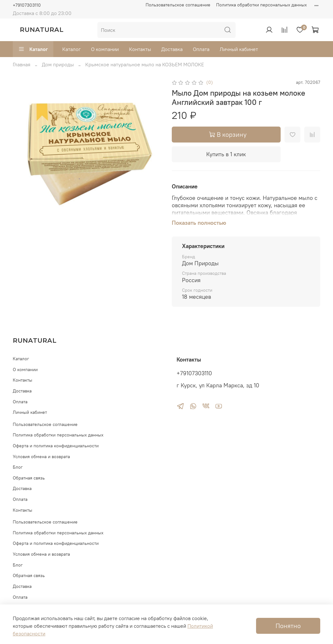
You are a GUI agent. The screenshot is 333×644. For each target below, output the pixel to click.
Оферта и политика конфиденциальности (56, 446)
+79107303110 (27, 5)
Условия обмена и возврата (41, 457)
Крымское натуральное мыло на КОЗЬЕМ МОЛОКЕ (145, 64)
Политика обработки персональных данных (261, 5)
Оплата (201, 49)
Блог (18, 467)
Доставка (172, 49)
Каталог (33, 49)
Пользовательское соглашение (178, 5)
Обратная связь (29, 478)
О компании (105, 49)
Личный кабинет (239, 49)
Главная (22, 64)
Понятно (288, 626)
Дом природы (58, 64)
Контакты (140, 49)
